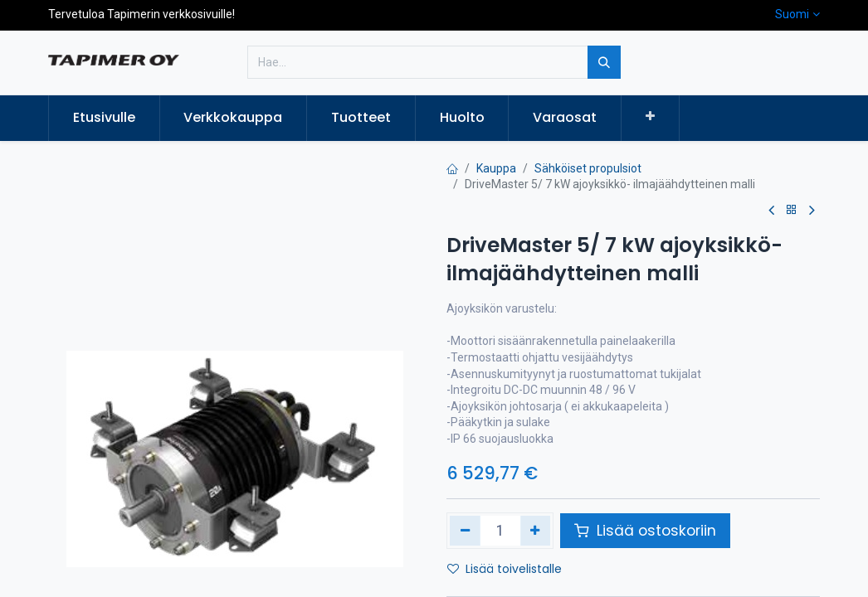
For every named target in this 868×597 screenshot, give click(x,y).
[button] (650, 117)
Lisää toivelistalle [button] (505, 569)
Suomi (792, 14)
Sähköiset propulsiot (588, 168)
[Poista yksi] (465, 531)
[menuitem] (104, 118)
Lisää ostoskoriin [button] (645, 531)
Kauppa (496, 168)
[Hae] (604, 62)
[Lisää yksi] (536, 531)
